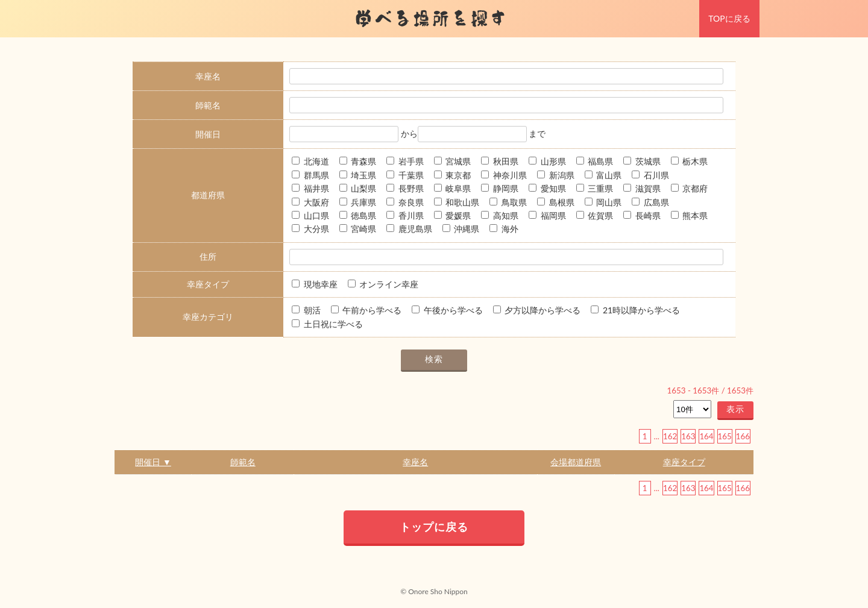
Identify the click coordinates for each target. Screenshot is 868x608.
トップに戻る (434, 527)
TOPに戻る (729, 18)
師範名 (243, 462)
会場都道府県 (576, 462)
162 (670, 436)
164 (706, 436)
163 (688, 436)
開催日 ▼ (153, 462)
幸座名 (415, 462)
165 (725, 436)
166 (743, 436)
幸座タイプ (684, 462)
